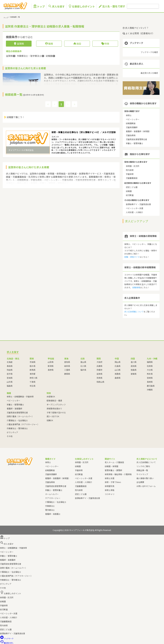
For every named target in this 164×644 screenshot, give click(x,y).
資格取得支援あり (54, 408)
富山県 (83, 362)
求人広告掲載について (134, 312)
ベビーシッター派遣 (135, 208)
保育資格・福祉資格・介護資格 (118, 474)
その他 (10, 436)
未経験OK (51, 396)
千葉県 (33, 382)
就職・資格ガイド (132, 257)
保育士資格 (110, 490)
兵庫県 (99, 366)
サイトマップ (142, 474)
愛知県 (67, 362)
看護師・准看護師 (14, 408)
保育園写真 (110, 486)
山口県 (118, 370)
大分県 (150, 370)
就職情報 (136, 287)
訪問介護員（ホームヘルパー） (20, 416)
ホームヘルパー (52, 494)
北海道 (10, 362)
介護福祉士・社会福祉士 (17, 420)
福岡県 (150, 362)
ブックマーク (7, 638)
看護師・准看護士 (53, 514)
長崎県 (150, 382)
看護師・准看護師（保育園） (138, 131)
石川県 (83, 366)
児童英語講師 (132, 127)
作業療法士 (50, 506)
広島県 (118, 366)
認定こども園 (132, 187)
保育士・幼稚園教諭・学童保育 (20, 396)
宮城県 (10, 378)
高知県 (134, 366)
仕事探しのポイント (82, 6)
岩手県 (10, 374)
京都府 (99, 370)
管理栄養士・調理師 (113, 470)
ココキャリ (110, 494)
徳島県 (134, 370)
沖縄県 (150, 390)
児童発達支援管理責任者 (136, 139)
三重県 (67, 370)
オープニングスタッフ (56, 404)
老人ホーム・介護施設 (114, 462)
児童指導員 (131, 135)
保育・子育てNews (113, 482)
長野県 (51, 370)
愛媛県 (134, 374)
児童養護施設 (132, 178)
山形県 (10, 382)
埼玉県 (33, 386)
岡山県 (118, 362)
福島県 (10, 386)
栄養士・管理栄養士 (135, 143)
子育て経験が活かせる (56, 412)
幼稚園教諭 (131, 123)
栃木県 (33, 366)
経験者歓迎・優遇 (54, 400)
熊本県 (150, 374)
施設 (77, 44)
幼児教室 (130, 195)
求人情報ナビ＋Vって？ (136, 28)
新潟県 (51, 366)
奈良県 (99, 378)
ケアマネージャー (53, 498)
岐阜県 (67, 366)
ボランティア (12, 432)
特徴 (105, 44)
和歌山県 (100, 382)
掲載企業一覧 (142, 470)
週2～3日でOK (53, 416)
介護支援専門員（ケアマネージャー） (23, 424)
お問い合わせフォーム (146, 486)
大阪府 (99, 362)
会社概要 (140, 482)
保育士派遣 (110, 478)
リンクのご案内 (143, 466)
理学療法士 (50, 510)
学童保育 (130, 174)
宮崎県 (150, 378)
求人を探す (56, 6)
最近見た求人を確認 (149, 73)
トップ (39, 6)
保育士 (129, 115)
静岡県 (67, 374)
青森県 (10, 366)
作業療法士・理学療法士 (17, 428)
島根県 (118, 378)
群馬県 (33, 370)
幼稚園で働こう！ (16, 117)
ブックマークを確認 (149, 52)
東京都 (33, 374)
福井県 (83, 370)
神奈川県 (33, 378)
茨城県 (33, 362)
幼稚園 (129, 191)
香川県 (134, 362)
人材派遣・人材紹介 (135, 212)
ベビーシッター (133, 119)
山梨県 (51, 362)
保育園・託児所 (133, 166)
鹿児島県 (151, 386)
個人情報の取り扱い (145, 478)
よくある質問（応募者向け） (139, 33)
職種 (49, 44)
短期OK (50, 420)
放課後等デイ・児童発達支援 (138, 204)
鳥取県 (118, 374)
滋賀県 (99, 374)
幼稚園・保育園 (111, 466)
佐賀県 (150, 366)
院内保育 (130, 170)
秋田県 (10, 370)
